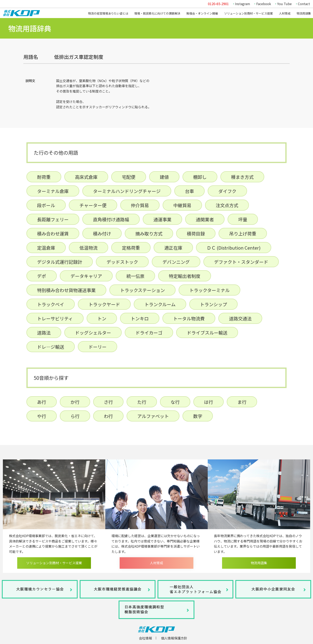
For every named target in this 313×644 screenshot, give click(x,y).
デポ (42, 276)
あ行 (42, 402)
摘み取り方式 (149, 233)
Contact (304, 4)
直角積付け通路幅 (111, 219)
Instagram (243, 4)
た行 (142, 402)
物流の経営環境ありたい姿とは (108, 13)
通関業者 (205, 219)
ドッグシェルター (93, 332)
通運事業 (162, 219)
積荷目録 (196, 233)
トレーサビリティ (55, 318)
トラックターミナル (209, 290)
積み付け (102, 233)
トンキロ (140, 318)
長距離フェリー (53, 219)
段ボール (46, 205)
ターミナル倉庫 (53, 191)
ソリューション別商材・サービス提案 (248, 13)
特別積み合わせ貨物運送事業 (66, 290)
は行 (209, 402)
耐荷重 (44, 177)
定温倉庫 (46, 248)
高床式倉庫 (86, 177)
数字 (198, 416)
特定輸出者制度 (185, 276)
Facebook (264, 4)
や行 (42, 416)
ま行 (242, 402)
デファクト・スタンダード (241, 262)
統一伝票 (135, 276)
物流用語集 (304, 13)
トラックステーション (142, 290)
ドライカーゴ (149, 332)
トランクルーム (160, 304)
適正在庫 (173, 248)
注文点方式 (227, 205)
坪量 (243, 219)
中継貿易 (182, 205)
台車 (189, 191)
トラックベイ (51, 304)
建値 (164, 177)
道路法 (44, 332)
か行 (75, 402)
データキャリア (86, 276)
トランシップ (213, 304)
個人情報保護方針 (174, 638)
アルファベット (153, 416)
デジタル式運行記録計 (60, 262)
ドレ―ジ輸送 (51, 347)
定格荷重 (131, 248)
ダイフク (227, 191)
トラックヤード (104, 304)
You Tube (284, 4)
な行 (175, 402)
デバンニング (176, 262)
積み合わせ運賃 (53, 233)
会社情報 (145, 638)
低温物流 (88, 248)
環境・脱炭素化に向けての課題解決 (157, 13)
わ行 (108, 416)
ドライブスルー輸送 (207, 332)
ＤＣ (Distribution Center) (234, 248)
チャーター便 (93, 205)
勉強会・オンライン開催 (202, 13)
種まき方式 (242, 177)
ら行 (75, 416)
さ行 (108, 402)
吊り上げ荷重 (243, 233)
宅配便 (129, 177)
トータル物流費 (189, 318)
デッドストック (122, 262)
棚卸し (200, 177)
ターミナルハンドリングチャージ (127, 191)
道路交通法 (240, 318)
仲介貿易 (140, 205)
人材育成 (285, 13)
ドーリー (98, 347)
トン (102, 318)
